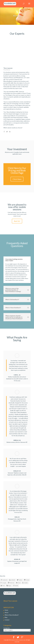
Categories (7, 628)
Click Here (17, 179)
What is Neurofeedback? (12, 615)
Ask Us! (17, 221)
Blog (6, 617)
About (7, 612)
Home (6, 610)
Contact (7, 620)
